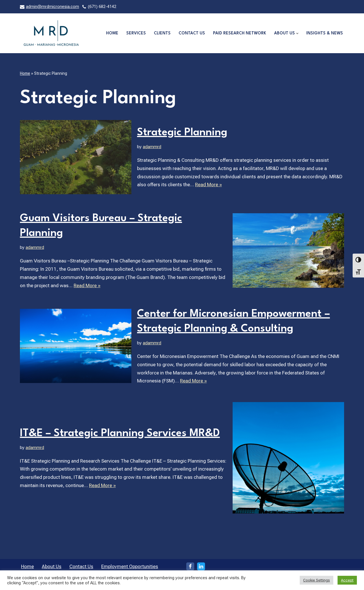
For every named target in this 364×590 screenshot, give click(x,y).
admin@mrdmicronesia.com (52, 7)
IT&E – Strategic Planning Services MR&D (120, 433)
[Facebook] (190, 566)
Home (112, 33)
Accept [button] (347, 580)
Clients (162, 33)
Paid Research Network (240, 33)
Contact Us (192, 33)
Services (136, 33)
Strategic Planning (182, 133)
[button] (297, 33)
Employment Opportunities (130, 566)
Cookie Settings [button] (317, 580)
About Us (52, 566)
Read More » (208, 185)
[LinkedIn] (201, 566)
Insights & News (325, 33)
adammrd (152, 147)
